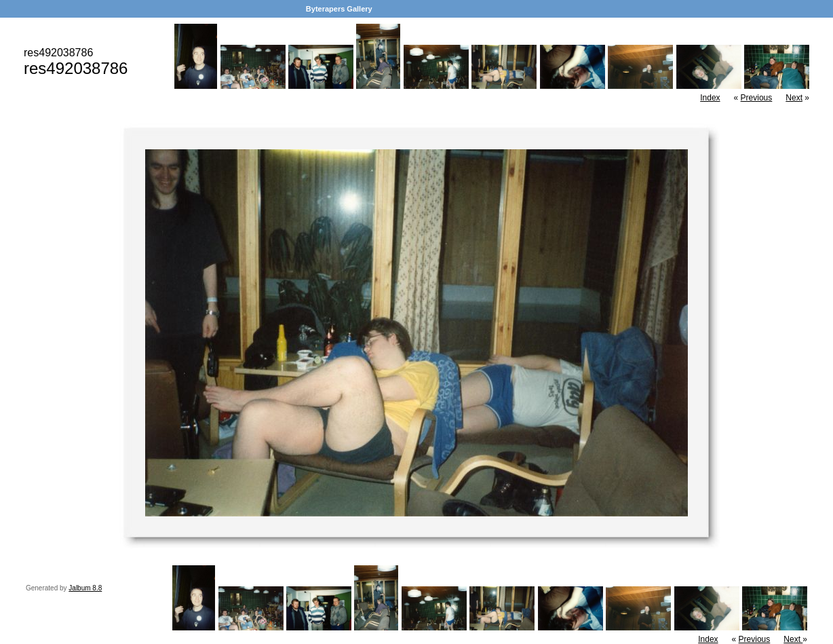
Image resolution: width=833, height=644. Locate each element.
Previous (757, 98)
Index (710, 98)
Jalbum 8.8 (85, 588)
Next (794, 98)
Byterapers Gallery (339, 9)
